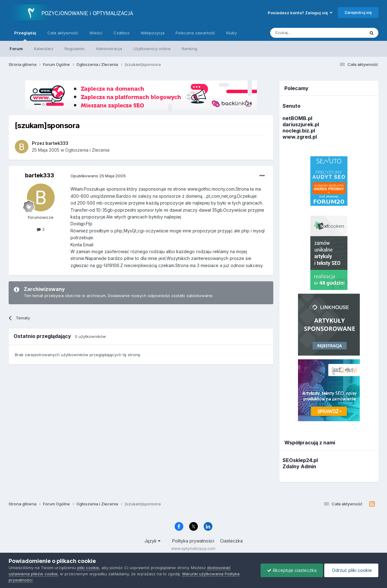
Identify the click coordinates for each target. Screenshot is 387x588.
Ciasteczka (231, 541)
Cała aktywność (63, 33)
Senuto (291, 106)
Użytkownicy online (152, 49)
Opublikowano (98, 176)
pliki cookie (88, 568)
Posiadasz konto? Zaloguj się (300, 13)
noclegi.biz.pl (299, 131)
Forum (16, 49)
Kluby (232, 33)
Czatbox (121, 33)
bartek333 (40, 175)
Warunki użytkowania (203, 574)
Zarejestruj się (358, 12)
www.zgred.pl (300, 137)
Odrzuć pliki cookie (351, 570)
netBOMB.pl (297, 118)
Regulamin (75, 49)
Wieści (96, 33)
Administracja (109, 49)
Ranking (189, 49)
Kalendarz (44, 49)
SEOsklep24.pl (300, 460)
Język (152, 541)
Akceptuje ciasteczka (292, 570)
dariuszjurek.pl (301, 124)
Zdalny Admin (299, 466)
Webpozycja (153, 33)
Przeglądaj (25, 36)
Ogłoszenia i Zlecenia (87, 150)
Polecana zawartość (195, 33)
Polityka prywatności (193, 541)
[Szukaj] (302, 33)
